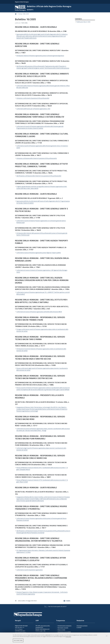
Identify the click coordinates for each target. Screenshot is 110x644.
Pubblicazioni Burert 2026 (83, 22)
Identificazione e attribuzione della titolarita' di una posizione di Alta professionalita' (39, 176)
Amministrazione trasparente (64, 626)
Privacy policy (68, 636)
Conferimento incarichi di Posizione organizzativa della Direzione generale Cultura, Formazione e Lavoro (42, 147)
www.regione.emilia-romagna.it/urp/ (43, 627)
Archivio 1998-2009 (24, 14)
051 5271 (23, 631)
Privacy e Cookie (61, 630)
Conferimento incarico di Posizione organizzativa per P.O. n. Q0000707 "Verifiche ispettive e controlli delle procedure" (43, 293)
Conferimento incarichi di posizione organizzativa (29, 570)
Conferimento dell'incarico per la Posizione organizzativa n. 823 (33, 109)
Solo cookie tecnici (18, 640)
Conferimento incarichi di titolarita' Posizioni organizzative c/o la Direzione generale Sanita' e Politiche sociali (41, 222)
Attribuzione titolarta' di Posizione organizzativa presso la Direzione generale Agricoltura (40, 56)
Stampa (67, 601)
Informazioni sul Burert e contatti (82, 627)
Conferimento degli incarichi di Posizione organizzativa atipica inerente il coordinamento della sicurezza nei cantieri (41, 449)
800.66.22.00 (46, 629)
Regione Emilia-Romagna (22, 2)
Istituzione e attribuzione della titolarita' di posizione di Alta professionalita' (37, 158)
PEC (44, 631)
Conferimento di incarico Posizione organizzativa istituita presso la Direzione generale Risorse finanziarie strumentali (41, 519)
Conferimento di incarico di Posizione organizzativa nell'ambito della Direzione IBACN (39, 312)
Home (16, 14)
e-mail (41, 631)
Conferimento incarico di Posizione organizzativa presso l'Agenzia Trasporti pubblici (39, 253)
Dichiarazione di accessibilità (64, 632)
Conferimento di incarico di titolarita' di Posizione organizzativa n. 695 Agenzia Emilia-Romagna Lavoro (42, 271)
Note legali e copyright (63, 628)
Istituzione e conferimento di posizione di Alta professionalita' (33, 98)
